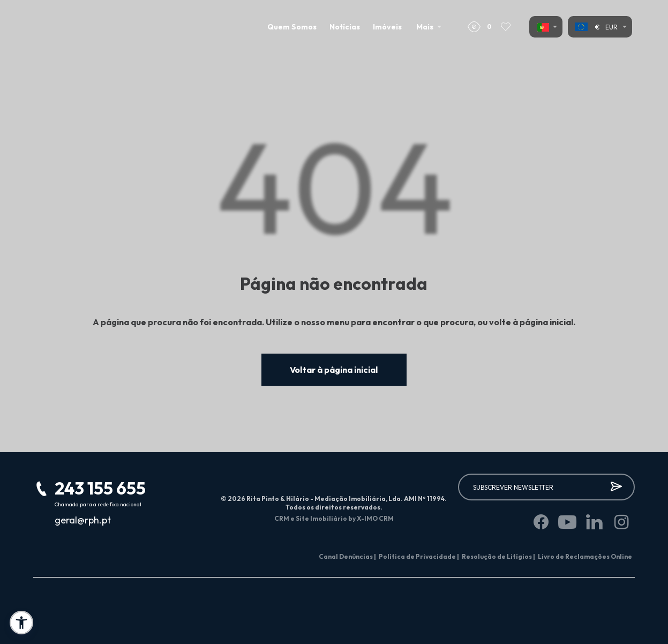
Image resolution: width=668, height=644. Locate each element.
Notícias (345, 27)
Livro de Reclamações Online (585, 556)
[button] (21, 623)
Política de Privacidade (419, 556)
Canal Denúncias (347, 556)
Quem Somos (292, 27)
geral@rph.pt (83, 520)
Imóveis (387, 27)
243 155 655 (100, 488)
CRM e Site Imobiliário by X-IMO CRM (334, 518)
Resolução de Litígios (498, 556)
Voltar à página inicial (334, 370)
